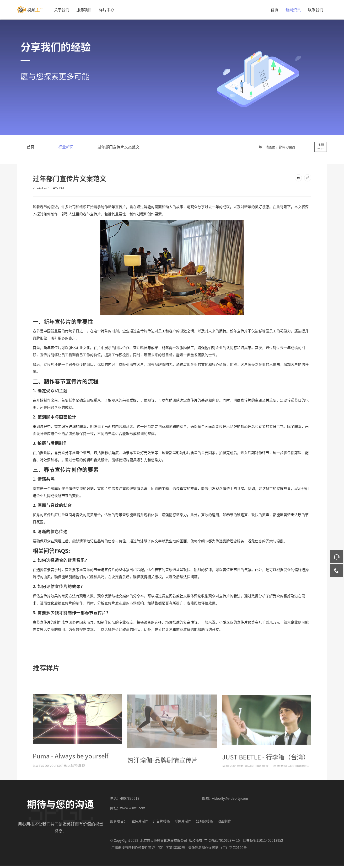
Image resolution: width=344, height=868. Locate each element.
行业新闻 (66, 147)
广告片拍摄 (161, 821)
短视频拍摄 (204, 821)
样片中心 (107, 10)
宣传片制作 (140, 821)
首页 (274, 10)
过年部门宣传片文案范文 (118, 147)
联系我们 (316, 10)
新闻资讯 (293, 10)
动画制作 (224, 821)
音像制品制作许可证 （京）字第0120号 (218, 847)
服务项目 (84, 10)
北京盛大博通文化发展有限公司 (164, 840)
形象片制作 (183, 821)
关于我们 (62, 10)
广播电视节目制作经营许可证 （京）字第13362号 (148, 847)
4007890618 (130, 798)
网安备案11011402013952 (263, 840)
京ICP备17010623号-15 (222, 840)
